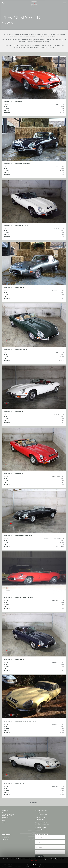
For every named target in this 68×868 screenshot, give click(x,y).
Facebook (6, 836)
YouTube (5, 840)
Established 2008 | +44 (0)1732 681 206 (4, 3)
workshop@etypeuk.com (42, 824)
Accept (34, 865)
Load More (34, 802)
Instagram (6, 838)
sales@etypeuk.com (41, 819)
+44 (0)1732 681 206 (41, 814)
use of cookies (34, 861)
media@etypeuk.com (41, 829)
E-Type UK (34, 4)
